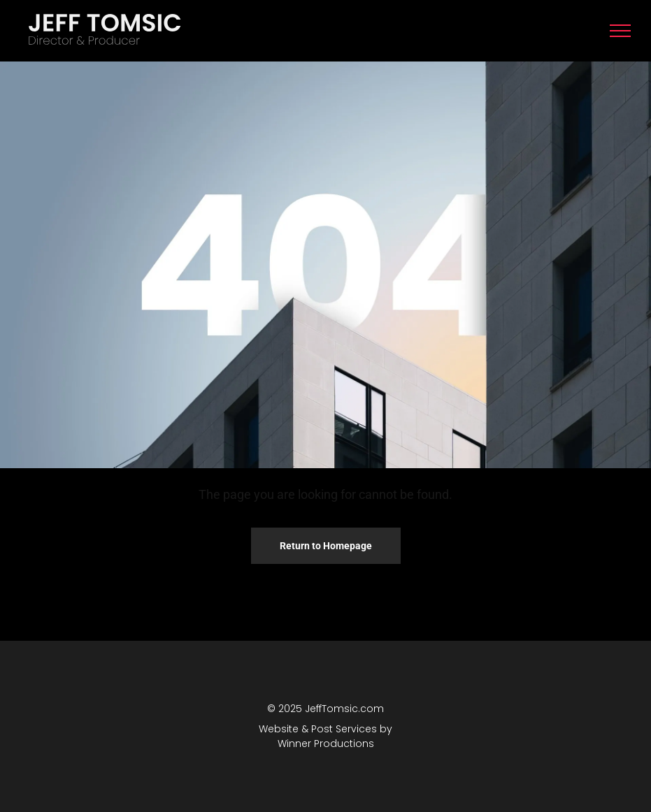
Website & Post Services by (325, 729)
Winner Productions (326, 744)
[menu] (620, 31)
